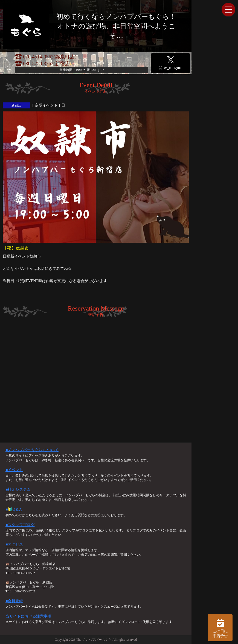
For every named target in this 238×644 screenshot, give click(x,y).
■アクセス (14, 544)
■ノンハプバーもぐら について (32, 450)
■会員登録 (14, 601)
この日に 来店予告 (220, 628)
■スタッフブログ (20, 525)
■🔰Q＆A (14, 509)
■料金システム (18, 490)
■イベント (14, 470)
